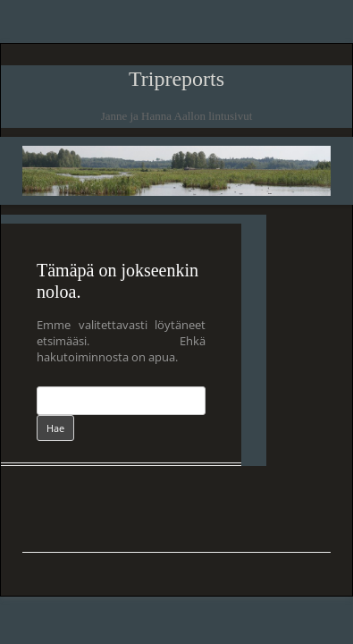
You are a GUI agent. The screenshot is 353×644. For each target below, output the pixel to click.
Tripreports (176, 79)
